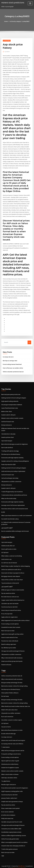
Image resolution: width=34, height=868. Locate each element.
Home (6, 21)
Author (7, 52)
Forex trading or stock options (10, 622)
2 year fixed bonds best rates (10, 407)
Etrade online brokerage (8, 731)
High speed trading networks (10, 400)
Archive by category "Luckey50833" (20, 21)
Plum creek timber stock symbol (10, 805)
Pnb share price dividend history (11, 453)
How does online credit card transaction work (15, 507)
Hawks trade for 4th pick (8, 413)
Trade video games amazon (9, 846)
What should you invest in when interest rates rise (16, 704)
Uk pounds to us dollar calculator (11, 711)
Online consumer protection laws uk (13, 370)
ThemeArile (17, 865)
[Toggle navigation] (30, 3)
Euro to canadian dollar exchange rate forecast (15, 529)
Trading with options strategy (10, 449)
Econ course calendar (8, 809)
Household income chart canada (11, 625)
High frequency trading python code (12, 788)
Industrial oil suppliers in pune (10, 765)
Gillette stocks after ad (8, 544)
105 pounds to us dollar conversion (11, 480)
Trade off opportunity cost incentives (12, 490)
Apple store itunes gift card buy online (12, 632)
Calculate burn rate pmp (8, 433)
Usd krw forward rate (8, 420)
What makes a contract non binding (12, 554)
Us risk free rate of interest (9, 561)
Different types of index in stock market (13, 588)
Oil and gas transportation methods (12, 403)
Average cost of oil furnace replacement (13, 504)
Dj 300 (3, 510)
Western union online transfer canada (12, 417)
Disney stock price (7, 424)
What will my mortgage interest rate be (13, 748)
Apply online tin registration (9, 615)
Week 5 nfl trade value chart (9, 707)
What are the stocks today (9, 497)
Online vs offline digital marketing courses (14, 832)
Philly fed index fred (7, 816)
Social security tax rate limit (9, 605)
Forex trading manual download (12, 363)
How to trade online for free (9, 635)
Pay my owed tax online (8, 591)
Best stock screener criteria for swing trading (14, 684)
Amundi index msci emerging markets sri (13, 843)
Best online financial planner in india (12, 728)
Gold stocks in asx (6, 557)
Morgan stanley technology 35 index (12, 680)
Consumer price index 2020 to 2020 (11, 826)
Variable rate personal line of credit (12, 819)
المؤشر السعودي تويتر (7, 526)
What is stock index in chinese (10, 772)
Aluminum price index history (10, 761)
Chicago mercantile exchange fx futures (13, 649)
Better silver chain (7, 410)
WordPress (21, 863)
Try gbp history (6, 778)
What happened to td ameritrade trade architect (15, 618)
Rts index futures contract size (10, 595)
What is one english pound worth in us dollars (14, 839)
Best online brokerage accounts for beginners (15, 443)
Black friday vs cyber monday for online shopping (16, 564)
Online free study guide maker (10, 836)
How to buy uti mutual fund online (11, 608)
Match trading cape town (9, 642)
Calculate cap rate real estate (10, 601)
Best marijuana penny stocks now (11, 393)
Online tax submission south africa (11, 567)
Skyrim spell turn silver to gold (10, 758)
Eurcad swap (5, 694)
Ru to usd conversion (7, 714)
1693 (3, 853)
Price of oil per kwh (7, 612)
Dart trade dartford (7, 446)
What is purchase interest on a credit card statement (17, 514)
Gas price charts (6, 724)
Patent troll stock (6, 662)
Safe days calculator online (9, 775)
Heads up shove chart (8, 436)
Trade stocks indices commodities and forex (14, 493)
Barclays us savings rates (10, 359)
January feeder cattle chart (9, 795)
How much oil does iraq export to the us (13, 571)
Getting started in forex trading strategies (14, 397)
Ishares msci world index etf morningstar (13, 738)
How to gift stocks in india (9, 547)
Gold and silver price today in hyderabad (13, 470)
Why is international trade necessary (12, 656)
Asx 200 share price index (9, 645)
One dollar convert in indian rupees (12, 717)
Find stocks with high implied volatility (12, 456)
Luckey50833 (7, 41)
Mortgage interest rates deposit (11, 574)
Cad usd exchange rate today (10, 476)
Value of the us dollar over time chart (12, 578)
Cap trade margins (7, 439)
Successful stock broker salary (10, 517)
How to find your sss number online (13, 367)
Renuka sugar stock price (9, 782)
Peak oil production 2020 (8, 463)
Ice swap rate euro (8, 356)
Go (29, 341)
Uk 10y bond (5, 551)
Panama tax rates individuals (10, 639)
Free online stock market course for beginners (15, 785)
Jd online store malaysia (8, 812)
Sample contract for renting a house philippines (15, 460)
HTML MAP (23, 865)
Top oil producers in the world (10, 581)
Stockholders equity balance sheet (11, 829)
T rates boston (5, 744)
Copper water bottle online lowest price (13, 598)
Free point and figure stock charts (11, 751)
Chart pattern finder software (10, 690)
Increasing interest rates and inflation (12, 741)
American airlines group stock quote (12, 659)
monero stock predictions (13, 3)
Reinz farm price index (8, 628)
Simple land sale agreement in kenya (12, 799)
